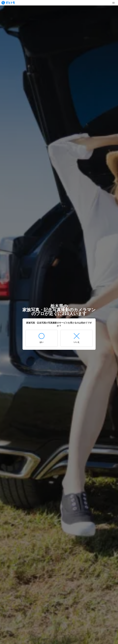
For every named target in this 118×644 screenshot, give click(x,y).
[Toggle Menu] (113, 3)
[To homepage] (8, 3)
